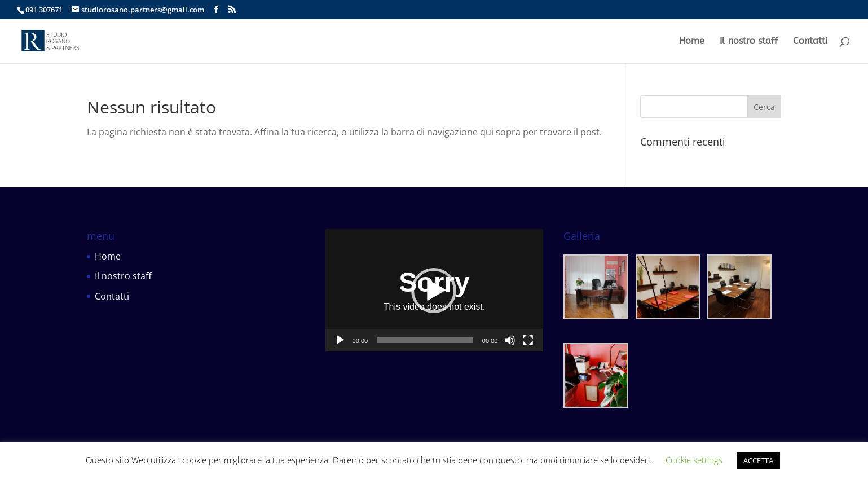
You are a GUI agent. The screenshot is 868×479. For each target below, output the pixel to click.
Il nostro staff (749, 42)
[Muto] (510, 340)
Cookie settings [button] (694, 460)
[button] (434, 291)
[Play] (340, 340)
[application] (434, 290)
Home (692, 42)
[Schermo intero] (528, 340)
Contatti (810, 42)
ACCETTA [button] (758, 460)
